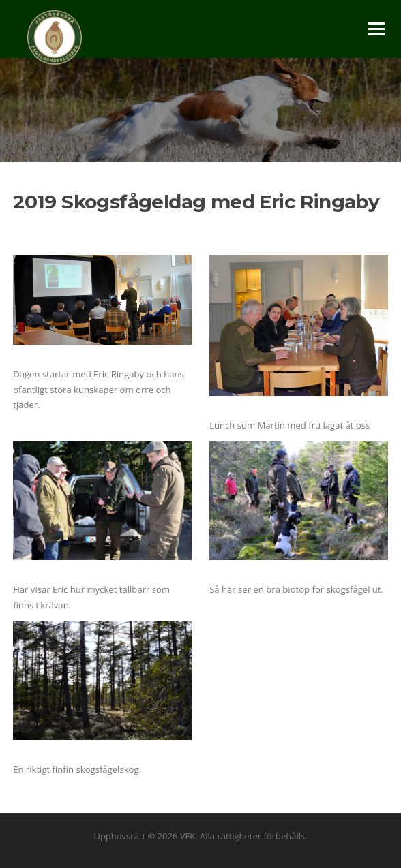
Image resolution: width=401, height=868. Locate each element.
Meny (376, 29)
